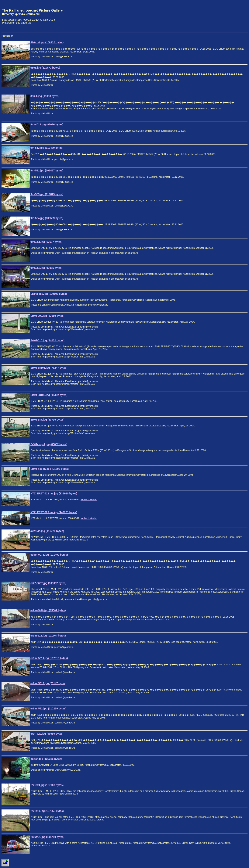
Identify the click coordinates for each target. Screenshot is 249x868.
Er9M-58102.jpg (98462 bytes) (49, 395)
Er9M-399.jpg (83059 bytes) (47, 316)
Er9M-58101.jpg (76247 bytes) (49, 368)
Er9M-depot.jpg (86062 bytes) (49, 444)
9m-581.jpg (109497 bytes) (47, 170)
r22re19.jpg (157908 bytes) (47, 785)
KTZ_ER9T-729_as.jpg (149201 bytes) (54, 512)
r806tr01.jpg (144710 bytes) (47, 837)
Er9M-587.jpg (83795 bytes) (47, 420)
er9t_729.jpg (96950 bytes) (47, 734)
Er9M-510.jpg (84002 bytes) (47, 340)
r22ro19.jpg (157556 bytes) (47, 811)
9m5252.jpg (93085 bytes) (46, 268)
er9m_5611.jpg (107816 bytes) (49, 658)
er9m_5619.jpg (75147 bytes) (48, 683)
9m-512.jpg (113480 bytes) (47, 148)
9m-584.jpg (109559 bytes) (47, 218)
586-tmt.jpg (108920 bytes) (47, 42)
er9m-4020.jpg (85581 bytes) (48, 610)
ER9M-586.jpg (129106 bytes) (49, 294)
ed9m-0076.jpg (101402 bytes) (49, 555)
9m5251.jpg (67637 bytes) (46, 242)
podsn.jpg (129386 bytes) (46, 759)
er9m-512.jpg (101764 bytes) (48, 636)
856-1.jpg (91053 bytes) (45, 96)
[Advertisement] (230, 16)
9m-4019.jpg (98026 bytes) (47, 124)
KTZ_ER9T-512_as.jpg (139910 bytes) (54, 493)
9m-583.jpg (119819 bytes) (47, 194)
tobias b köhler (89, 500)
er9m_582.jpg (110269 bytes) (48, 708)
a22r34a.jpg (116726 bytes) (47, 531)
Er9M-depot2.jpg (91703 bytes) (50, 469)
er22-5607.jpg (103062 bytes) (48, 583)
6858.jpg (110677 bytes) (45, 68)
